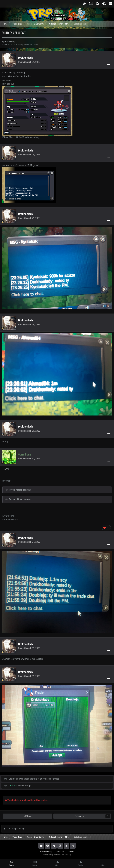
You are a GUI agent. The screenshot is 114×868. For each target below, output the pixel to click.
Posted (29, 62)
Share (28, 816)
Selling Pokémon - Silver (28, 45)
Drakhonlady (10, 41)
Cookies (70, 852)
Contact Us (60, 852)
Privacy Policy (46, 852)
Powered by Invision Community (57, 854)
